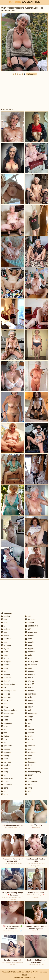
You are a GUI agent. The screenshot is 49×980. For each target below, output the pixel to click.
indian (5, 781)
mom (29, 639)
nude (29, 655)
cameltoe (6, 678)
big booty (6, 645)
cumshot (6, 700)
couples (6, 694)
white (29, 788)
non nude (30, 652)
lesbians (30, 619)
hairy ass (6, 762)
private (29, 704)
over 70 (30, 687)
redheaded (31, 713)
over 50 (30, 681)
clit (3, 687)
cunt (4, 704)
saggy (29, 717)
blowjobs (6, 661)
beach (5, 636)
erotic (5, 720)
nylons (29, 658)
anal (4, 619)
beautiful (6, 639)
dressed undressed (10, 710)
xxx (28, 794)
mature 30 (31, 674)
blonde (5, 658)
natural (29, 645)
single (29, 736)
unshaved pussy (33, 772)
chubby (5, 681)
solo (28, 749)
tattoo (29, 755)
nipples (29, 649)
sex (28, 723)
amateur (6, 616)
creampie (6, 697)
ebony (5, 717)
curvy (5, 707)
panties (29, 691)
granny (5, 755)
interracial (6, 785)
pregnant (30, 700)
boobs (5, 665)
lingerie (29, 623)
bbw (4, 632)
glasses (6, 749)
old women (31, 665)
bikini (4, 652)
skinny (29, 739)
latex (4, 791)
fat (3, 730)
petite (29, 697)
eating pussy (8, 713)
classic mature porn (10, 684)
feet (4, 733)
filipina (5, 736)
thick (28, 759)
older (29, 668)
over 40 (30, 678)
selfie (29, 720)
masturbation (32, 626)
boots (5, 668)
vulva (29, 785)
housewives (7, 778)
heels (5, 768)
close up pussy (8, 691)
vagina (29, 778)
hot (4, 775)
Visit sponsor (31, 74)
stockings (30, 752)
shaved (29, 730)
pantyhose (31, 694)
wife (28, 791)
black (5, 655)
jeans (5, 788)
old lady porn (32, 661)
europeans (7, 723)
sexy (28, 726)
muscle (29, 642)
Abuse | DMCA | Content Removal (14, 972)
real (28, 710)
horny (5, 772)
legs (28, 616)
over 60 (30, 684)
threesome (31, 762)
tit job (29, 765)
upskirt (29, 775)
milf (28, 629)
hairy (4, 759)
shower (29, 733)
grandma (6, 752)
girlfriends (6, 746)
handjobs (6, 765)
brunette (6, 674)
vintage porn (32, 781)
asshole (6, 629)
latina (5, 794)
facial (5, 726)
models (29, 636)
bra (4, 671)
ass (4, 626)
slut (28, 743)
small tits (30, 746)
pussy (29, 707)
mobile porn (31, 632)
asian (5, 623)
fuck (4, 739)
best (4, 642)
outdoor (30, 671)
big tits (5, 649)
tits (28, 768)
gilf (4, 743)
